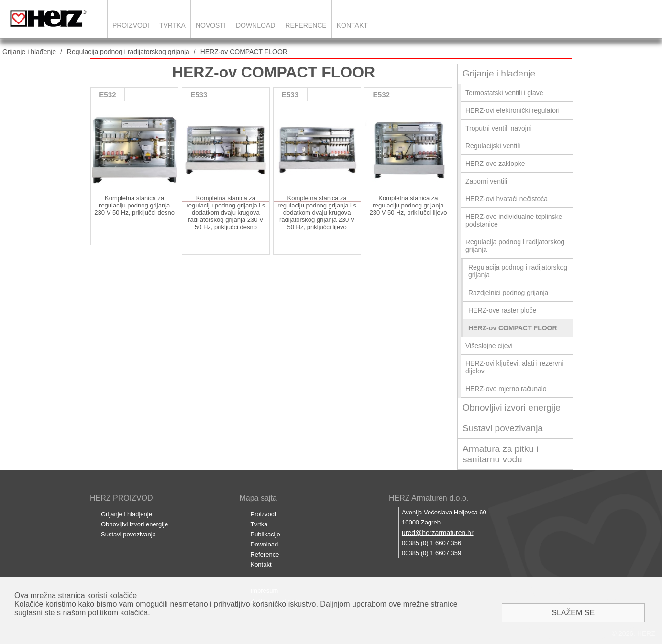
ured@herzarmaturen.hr (438, 533)
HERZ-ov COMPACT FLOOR (244, 52)
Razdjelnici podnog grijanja (508, 293)
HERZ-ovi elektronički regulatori (513, 110)
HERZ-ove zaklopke (495, 164)
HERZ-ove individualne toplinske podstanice (514, 220)
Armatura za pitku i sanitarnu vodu (500, 454)
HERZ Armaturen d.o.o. (429, 498)
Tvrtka (172, 25)
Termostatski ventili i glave (504, 93)
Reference (306, 25)
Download (255, 25)
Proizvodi (131, 25)
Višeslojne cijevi (489, 346)
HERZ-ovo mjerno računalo (506, 389)
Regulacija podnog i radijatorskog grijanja (128, 52)
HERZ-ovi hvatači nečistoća (507, 199)
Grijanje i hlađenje (29, 52)
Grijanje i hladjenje (127, 514)
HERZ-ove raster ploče (502, 310)
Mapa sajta (258, 498)
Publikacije (265, 534)
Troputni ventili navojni (499, 128)
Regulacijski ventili (493, 146)
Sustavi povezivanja (503, 428)
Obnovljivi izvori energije (512, 408)
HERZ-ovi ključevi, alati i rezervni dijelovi (514, 367)
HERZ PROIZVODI (122, 498)
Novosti (211, 25)
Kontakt (352, 25)
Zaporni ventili (486, 181)
